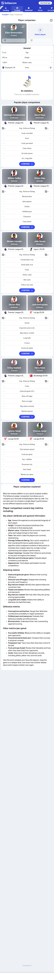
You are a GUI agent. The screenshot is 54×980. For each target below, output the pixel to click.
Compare (27, 164)
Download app (45, 3)
